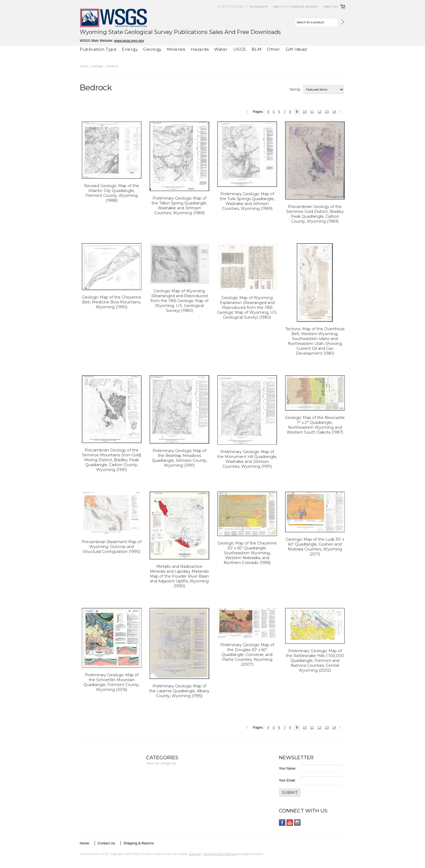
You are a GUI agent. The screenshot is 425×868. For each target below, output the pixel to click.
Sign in (278, 7)
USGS (240, 49)
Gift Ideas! (297, 49)
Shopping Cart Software (220, 854)
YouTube (290, 823)
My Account (258, 7)
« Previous (248, 112)
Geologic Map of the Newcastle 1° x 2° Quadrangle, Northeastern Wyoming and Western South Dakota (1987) (315, 425)
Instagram (297, 823)
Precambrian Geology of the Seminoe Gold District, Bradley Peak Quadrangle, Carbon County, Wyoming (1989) (315, 214)
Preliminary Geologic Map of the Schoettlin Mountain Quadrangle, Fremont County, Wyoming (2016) (112, 682)
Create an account (304, 7)
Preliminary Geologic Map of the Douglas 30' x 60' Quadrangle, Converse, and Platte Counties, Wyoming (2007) (247, 655)
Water (221, 49)
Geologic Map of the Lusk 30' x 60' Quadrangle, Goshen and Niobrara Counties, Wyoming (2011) (315, 547)
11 (312, 112)
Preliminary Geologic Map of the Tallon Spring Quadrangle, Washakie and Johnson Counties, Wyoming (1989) (179, 206)
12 (319, 112)
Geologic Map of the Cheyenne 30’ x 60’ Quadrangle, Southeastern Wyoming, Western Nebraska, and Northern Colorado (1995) (247, 553)
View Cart (331, 7)
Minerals (176, 49)
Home (84, 66)
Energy (130, 49)
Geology (152, 49)
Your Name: (288, 768)
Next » (341, 112)
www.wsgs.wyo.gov (129, 41)
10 (305, 112)
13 (327, 112)
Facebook (282, 823)
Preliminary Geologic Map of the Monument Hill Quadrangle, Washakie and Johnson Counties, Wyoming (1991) (247, 459)
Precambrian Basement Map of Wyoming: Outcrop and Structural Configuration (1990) (112, 547)
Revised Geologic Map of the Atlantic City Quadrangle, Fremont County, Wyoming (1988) (112, 193)
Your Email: (287, 780)
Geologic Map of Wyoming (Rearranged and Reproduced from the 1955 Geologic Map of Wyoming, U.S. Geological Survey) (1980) (179, 301)
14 (334, 112)
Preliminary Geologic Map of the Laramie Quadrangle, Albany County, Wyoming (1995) (179, 691)
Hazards (200, 49)
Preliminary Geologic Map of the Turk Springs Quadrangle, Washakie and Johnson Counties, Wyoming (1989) (247, 201)
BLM (257, 49)
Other (274, 49)
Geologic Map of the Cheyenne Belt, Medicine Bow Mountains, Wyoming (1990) (112, 302)
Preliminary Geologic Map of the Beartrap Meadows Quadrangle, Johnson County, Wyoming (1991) (179, 458)
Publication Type (98, 49)
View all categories (161, 763)
